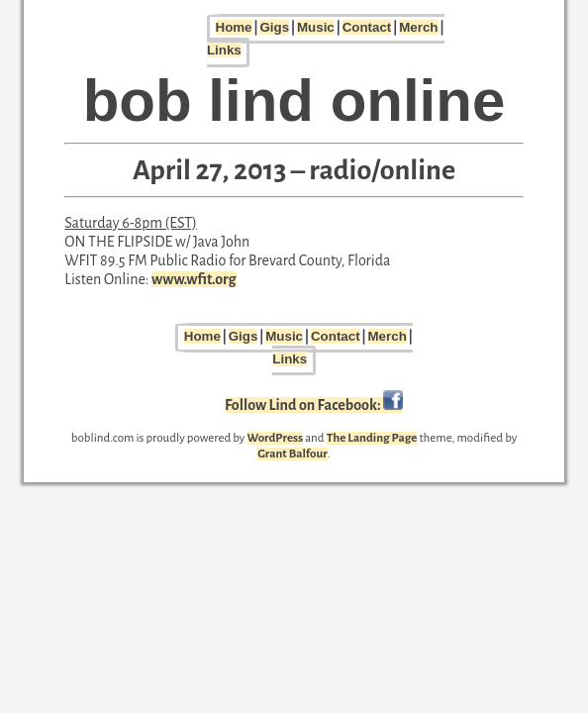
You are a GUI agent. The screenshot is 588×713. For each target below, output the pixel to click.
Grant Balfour (292, 454)
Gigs (274, 27)
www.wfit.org (194, 279)
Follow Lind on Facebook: (314, 405)
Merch (418, 27)
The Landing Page (372, 438)
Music (316, 27)
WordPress (276, 438)
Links (224, 50)
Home (234, 27)
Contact (367, 27)
